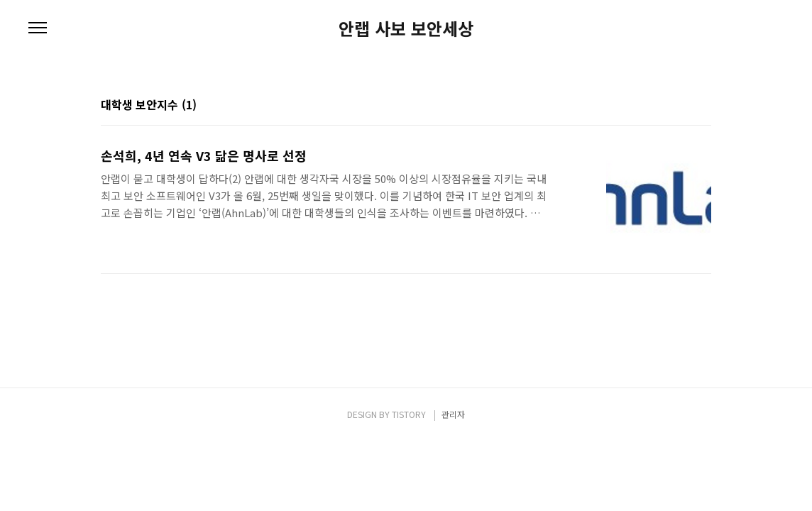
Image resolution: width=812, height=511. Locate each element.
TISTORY (409, 414)
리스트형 (703, 106)
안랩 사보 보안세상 (406, 28)
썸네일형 (683, 106)
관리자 (453, 414)
